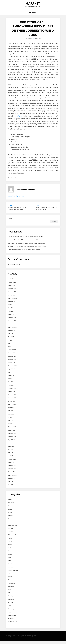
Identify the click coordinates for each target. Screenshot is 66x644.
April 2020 (11, 456)
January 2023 (12, 395)
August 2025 (11, 305)
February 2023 (12, 392)
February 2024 (12, 353)
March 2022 (11, 427)
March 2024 (11, 350)
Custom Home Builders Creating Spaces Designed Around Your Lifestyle (26, 247)
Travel (10, 615)
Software (11, 606)
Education (11, 532)
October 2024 (12, 327)
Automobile (11, 509)
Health (15, 181)
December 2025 (12, 292)
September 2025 (13, 302)
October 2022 (12, 405)
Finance (10, 545)
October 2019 (12, 475)
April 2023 (11, 385)
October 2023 (12, 366)
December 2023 (12, 360)
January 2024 (12, 356)
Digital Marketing (12, 529)
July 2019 (11, 485)
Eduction (10, 535)
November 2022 (12, 401)
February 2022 (12, 430)
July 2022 (11, 414)
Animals (10, 503)
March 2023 (11, 389)
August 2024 (11, 334)
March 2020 (11, 459)
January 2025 (12, 318)
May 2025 (11, 308)
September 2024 (13, 331)
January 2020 (12, 466)
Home (10, 564)
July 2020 (11, 446)
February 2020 (12, 462)
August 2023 (11, 372)
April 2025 (11, 311)
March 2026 (11, 282)
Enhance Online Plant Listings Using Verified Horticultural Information (26, 240)
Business (10, 519)
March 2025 (11, 315)
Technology (11, 612)
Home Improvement (13, 567)
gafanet (33, 5)
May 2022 (11, 421)
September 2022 (13, 408)
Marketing (11, 580)
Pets (9, 583)
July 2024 (11, 337)
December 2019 (12, 469)
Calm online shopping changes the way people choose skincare (24, 253)
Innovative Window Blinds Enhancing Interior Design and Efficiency (25, 243)
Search (10, 222)
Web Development (13, 625)
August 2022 (11, 411)
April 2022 (11, 424)
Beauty (10, 513)
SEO (9, 596)
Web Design (11, 622)
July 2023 (11, 376)
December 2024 (12, 321)
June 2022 (11, 417)
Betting (10, 516)
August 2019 (11, 482)
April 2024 (11, 347)
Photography (11, 586)
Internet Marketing (13, 574)
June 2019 (11, 488)
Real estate (11, 590)
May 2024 (11, 343)
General (10, 558)
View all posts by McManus (16, 199)
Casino (10, 522)
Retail (10, 593)
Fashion (10, 542)
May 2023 (11, 382)
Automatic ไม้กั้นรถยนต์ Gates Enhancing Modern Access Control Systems (27, 250)
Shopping (10, 599)
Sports (10, 609)
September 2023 (13, 369)
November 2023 (12, 363)
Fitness (10, 548)
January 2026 (12, 289)
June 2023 (11, 379)
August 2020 (11, 443)
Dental (10, 525)
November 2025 (12, 295)
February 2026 (12, 286)
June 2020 (11, 450)
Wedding (10, 628)
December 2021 (12, 437)
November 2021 (12, 440)
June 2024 (11, 340)
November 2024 (12, 324)
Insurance (11, 570)
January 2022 (12, 434)
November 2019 (12, 472)
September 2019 (12, 479)
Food (9, 551)
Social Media (11, 603)
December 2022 (12, 398)
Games (10, 554)
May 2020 (11, 453)
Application (11, 506)
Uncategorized (12, 619)
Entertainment (12, 538)
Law (9, 577)
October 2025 (12, 298)
